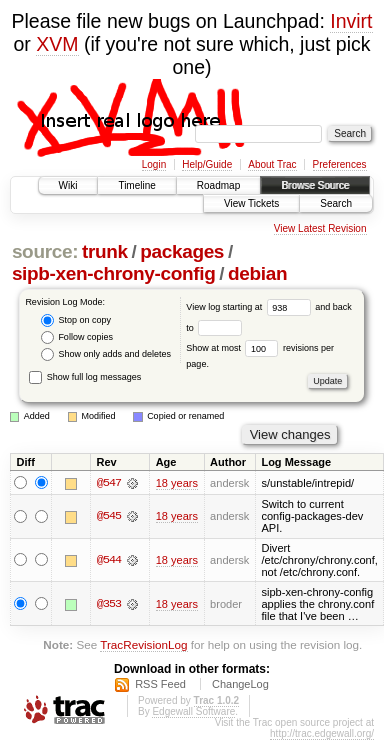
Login (154, 164)
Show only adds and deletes (106, 354)
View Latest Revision (320, 228)
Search (336, 203)
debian (257, 273)
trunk (105, 251)
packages (182, 251)
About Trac (272, 164)
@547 (109, 483)
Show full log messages (85, 377)
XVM (57, 44)
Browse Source (315, 185)
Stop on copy (76, 320)
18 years (177, 483)
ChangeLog (240, 684)
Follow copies (77, 337)
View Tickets (251, 203)
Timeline (136, 185)
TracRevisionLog (143, 644)
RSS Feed (160, 684)
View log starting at (250, 307)
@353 (109, 604)
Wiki (68, 185)
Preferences (340, 164)
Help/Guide (207, 164)
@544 (109, 560)
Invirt (351, 21)
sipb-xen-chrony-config (114, 273)
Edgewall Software (193, 711)
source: (45, 251)
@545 (109, 517)
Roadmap (218, 185)
